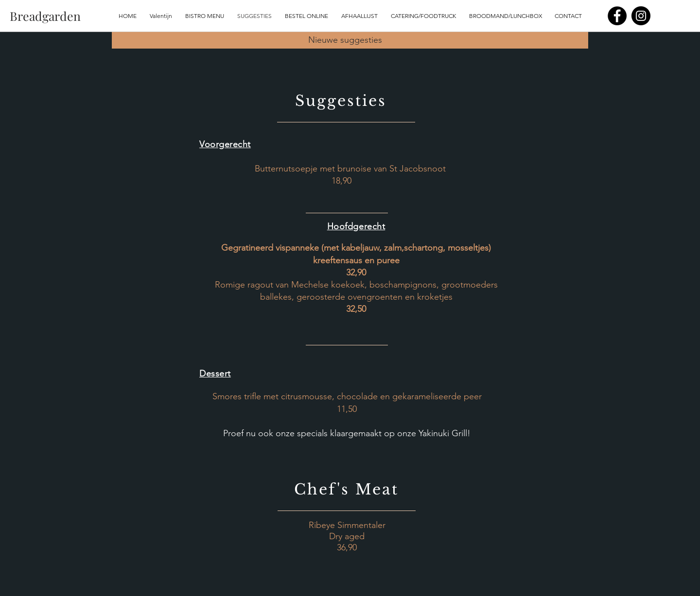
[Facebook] (617, 16)
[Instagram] (641, 16)
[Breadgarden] (45, 16)
